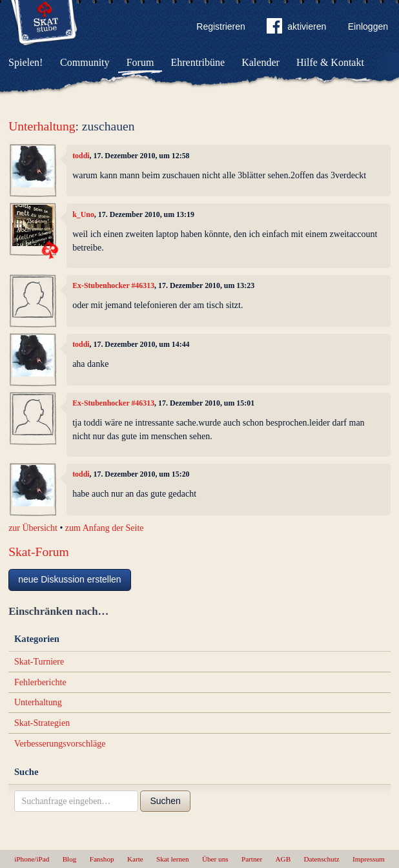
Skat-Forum (39, 552)
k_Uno (83, 214)
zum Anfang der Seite (105, 528)
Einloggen (368, 26)
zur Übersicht (33, 528)
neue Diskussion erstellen (70, 579)
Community (85, 62)
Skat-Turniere (39, 662)
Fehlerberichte (40, 682)
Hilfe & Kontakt (330, 62)
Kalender (261, 62)
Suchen (165, 801)
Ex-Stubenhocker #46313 (113, 285)
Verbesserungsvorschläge (60, 744)
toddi (81, 156)
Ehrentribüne (198, 62)
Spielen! (26, 62)
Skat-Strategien (42, 723)
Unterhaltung (42, 126)
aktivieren (296, 28)
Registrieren (220, 26)
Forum (140, 62)
